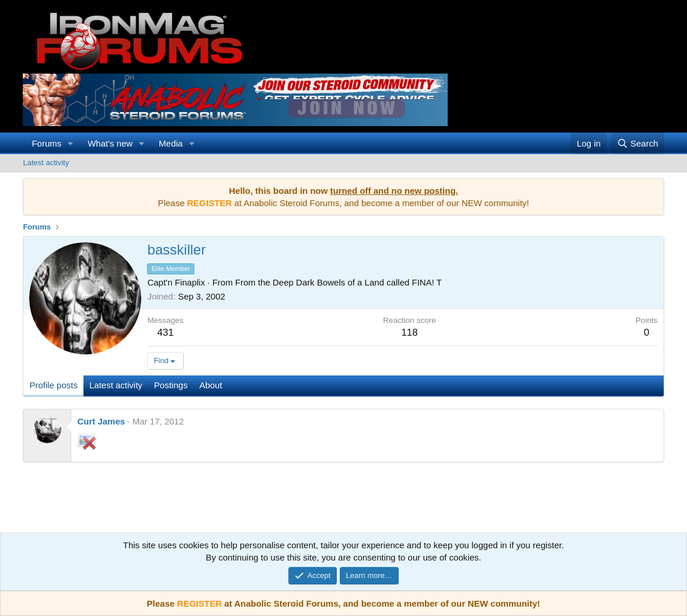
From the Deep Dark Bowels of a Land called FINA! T (339, 282)
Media (171, 143)
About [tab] (210, 385)
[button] (71, 143)
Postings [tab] (171, 385)
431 (165, 333)
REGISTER (199, 603)
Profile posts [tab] (53, 385)
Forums (46, 143)
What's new (110, 143)
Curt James (101, 421)
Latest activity (46, 163)
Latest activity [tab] (116, 385)
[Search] (638, 143)
